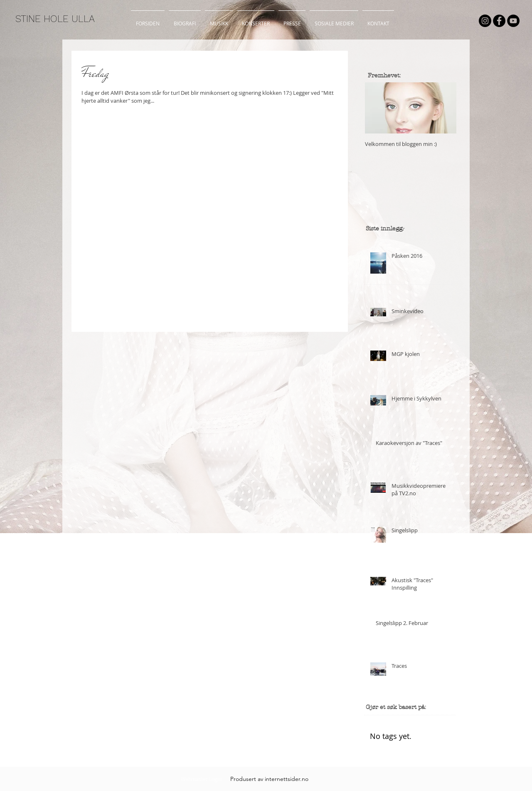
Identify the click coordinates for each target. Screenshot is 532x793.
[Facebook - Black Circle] (499, 21)
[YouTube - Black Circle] (513, 21)
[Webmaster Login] (201, 779)
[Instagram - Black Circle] (485, 21)
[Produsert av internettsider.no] (269, 779)
